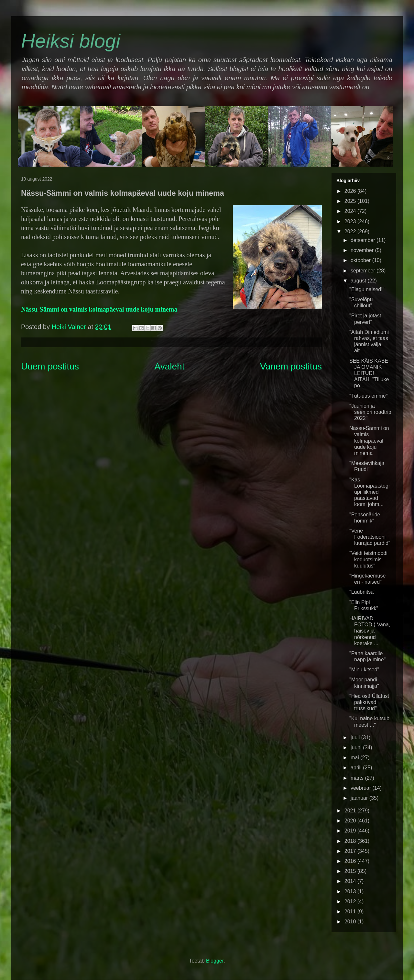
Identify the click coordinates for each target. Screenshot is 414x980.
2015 (351, 871)
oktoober (361, 260)
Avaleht (170, 366)
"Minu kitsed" (364, 670)
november (363, 250)
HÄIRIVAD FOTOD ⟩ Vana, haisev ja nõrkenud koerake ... (370, 631)
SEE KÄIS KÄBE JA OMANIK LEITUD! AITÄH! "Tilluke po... (369, 373)
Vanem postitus (291, 366)
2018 (351, 841)
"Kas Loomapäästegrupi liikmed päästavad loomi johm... (370, 492)
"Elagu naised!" (367, 289)
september (364, 271)
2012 (351, 902)
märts (358, 778)
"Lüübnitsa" (362, 592)
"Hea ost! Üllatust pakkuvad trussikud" (369, 702)
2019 (351, 831)
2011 (351, 912)
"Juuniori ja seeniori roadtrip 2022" (370, 412)
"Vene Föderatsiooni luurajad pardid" (370, 537)
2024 (351, 211)
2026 (351, 191)
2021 (351, 811)
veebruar (362, 788)
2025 (351, 201)
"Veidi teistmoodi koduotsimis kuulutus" (368, 559)
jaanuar (360, 798)
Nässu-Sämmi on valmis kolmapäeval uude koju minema (99, 309)
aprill (357, 768)
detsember (364, 240)
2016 (351, 861)
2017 (351, 851)
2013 (351, 892)
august (359, 281)
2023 (351, 221)
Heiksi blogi (71, 41)
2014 (351, 881)
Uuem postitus (50, 366)
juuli (356, 738)
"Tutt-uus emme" (368, 396)
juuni (357, 748)
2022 (351, 231)
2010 (351, 922)
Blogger (215, 961)
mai (355, 758)
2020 (351, 821)
